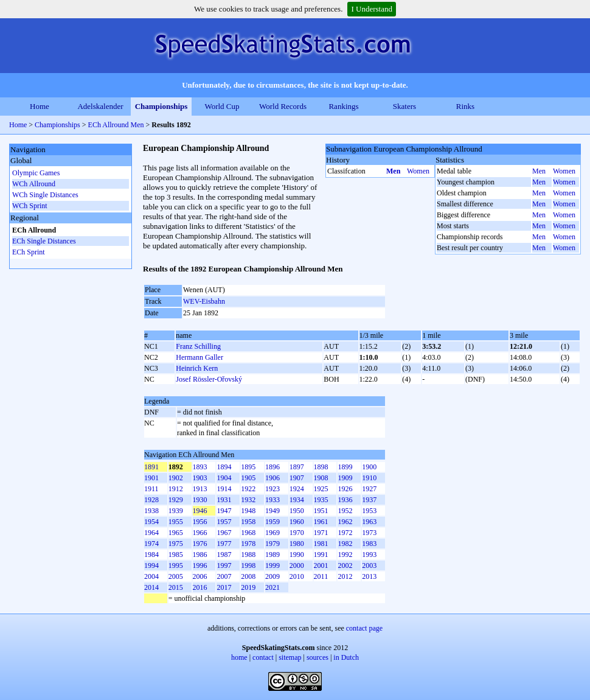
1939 (176, 511)
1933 (272, 500)
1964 (151, 533)
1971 (321, 533)
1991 (321, 555)
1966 (200, 533)
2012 (345, 576)
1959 (272, 522)
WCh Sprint (30, 206)
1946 (200, 511)
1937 (369, 500)
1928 (151, 500)
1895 (248, 467)
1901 (151, 478)
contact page (364, 628)
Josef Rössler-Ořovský (209, 379)
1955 (176, 522)
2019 (248, 587)
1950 (297, 511)
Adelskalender (100, 106)
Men (393, 171)
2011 (321, 576)
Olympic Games (36, 173)
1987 (224, 555)
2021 (272, 587)
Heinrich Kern (197, 368)
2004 (151, 576)
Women (418, 171)
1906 (272, 478)
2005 (176, 576)
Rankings (343, 106)
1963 (369, 522)
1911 (151, 489)
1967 (224, 533)
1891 (151, 467)
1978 (248, 544)
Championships (161, 106)
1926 (345, 489)
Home (40, 106)
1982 (345, 544)
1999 (272, 565)
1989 (272, 555)
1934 (297, 500)
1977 (224, 544)
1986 (200, 555)
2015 (176, 587)
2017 (224, 587)
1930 (200, 500)
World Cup (222, 106)
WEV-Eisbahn (204, 301)
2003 (369, 565)
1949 (272, 511)
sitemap (290, 657)
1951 (321, 511)
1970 (297, 533)
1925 (321, 489)
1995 (176, 565)
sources (318, 657)
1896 (272, 467)
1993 (369, 555)
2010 (297, 576)
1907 (297, 478)
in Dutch (346, 657)
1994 (151, 565)
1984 (151, 555)
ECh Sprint (29, 252)
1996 (200, 565)
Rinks (465, 106)
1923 (272, 489)
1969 (272, 533)
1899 (345, 467)
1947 (224, 511)
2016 (200, 587)
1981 (321, 544)
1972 (345, 533)
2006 (200, 576)
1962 (345, 522)
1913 (200, 489)
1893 (200, 467)
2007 (224, 576)
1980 (297, 544)
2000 (297, 565)
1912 (176, 489)
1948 (248, 511)
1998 (248, 565)
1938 (151, 511)
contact (263, 657)
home (239, 657)
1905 (248, 478)
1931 (224, 500)
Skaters (404, 106)
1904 (224, 478)
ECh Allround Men (116, 125)
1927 (369, 489)
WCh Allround (34, 184)
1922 (248, 489)
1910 (369, 478)
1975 (176, 544)
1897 (297, 467)
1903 (200, 478)
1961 (321, 522)
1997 (224, 565)
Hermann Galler (200, 357)
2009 (272, 576)
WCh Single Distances (45, 195)
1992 (345, 555)
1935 (321, 500)
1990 (297, 555)
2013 (369, 576)
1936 (345, 500)
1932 (248, 500)
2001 (321, 565)
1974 (151, 544)
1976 (200, 544)
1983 (369, 544)
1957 (224, 522)
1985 (176, 555)
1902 (176, 478)
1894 (224, 467)
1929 (176, 500)
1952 (345, 511)
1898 (321, 467)
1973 (369, 533)
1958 (248, 522)
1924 (297, 489)
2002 (345, 565)
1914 (224, 489)
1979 (272, 544)
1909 (345, 478)
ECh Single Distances (44, 241)
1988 (248, 555)
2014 (151, 587)
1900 (369, 467)
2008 (248, 576)
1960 (297, 522)
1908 (321, 478)
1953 (369, 511)
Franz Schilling (198, 346)
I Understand (372, 9)
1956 (200, 522)
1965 (176, 533)
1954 (151, 522)
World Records (283, 106)
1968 (248, 533)
